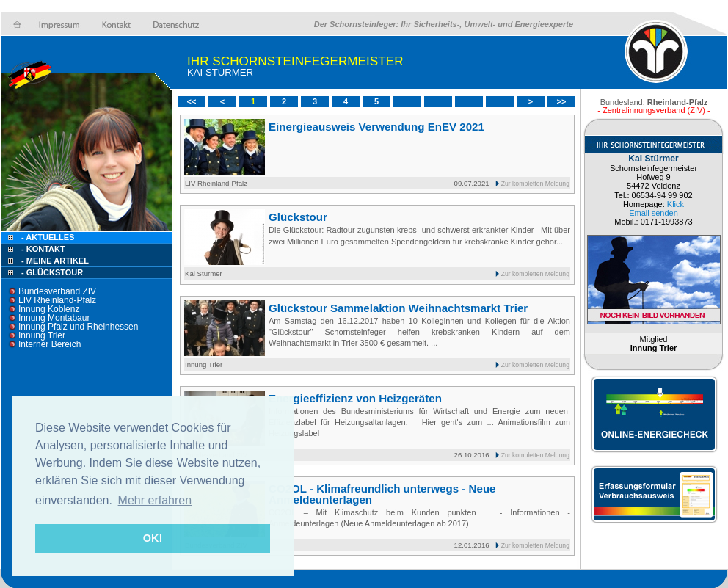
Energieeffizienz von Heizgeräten (355, 398)
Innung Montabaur (54, 318)
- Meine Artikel (55, 261)
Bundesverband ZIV (57, 291)
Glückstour (298, 217)
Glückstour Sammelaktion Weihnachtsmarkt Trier (398, 308)
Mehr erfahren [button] (155, 500)
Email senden (654, 213)
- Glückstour (52, 272)
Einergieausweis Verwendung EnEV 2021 (376, 127)
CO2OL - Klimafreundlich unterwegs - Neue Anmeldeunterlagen (382, 494)
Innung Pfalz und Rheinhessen (78, 327)
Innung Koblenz (49, 309)
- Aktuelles (47, 237)
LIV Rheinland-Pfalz (57, 300)
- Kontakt (42, 249)
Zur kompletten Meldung (535, 184)
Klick (676, 204)
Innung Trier (42, 335)
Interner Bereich (50, 344)
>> (562, 101)
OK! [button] (153, 538)
